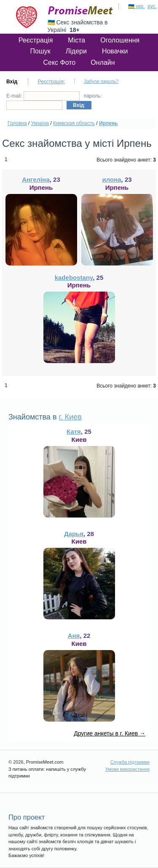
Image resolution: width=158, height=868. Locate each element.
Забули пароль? (101, 81)
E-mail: (43, 96)
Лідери (76, 51)
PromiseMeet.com (80, 11)
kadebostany (74, 277)
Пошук (40, 51)
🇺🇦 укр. (137, 6)
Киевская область (74, 123)
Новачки (115, 51)
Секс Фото (59, 62)
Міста (76, 40)
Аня (74, 636)
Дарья (74, 534)
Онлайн (103, 62)
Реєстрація (36, 40)
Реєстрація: (51, 82)
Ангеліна (36, 179)
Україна (40, 123)
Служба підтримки (130, 762)
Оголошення (120, 40)
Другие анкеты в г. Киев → (110, 733)
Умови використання (127, 769)
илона (111, 179)
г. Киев (70, 417)
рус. (152, 6)
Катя (74, 431)
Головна (17, 123)
